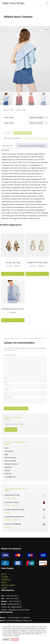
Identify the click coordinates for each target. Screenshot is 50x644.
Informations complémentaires (32, 145)
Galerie (4, 582)
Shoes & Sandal (10, 460)
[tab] (8, 145)
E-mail (7, 389)
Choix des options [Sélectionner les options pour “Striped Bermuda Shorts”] (13, 320)
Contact (4, 587)
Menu (47, 3)
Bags (6, 454)
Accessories (9, 450)
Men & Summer (10, 457)
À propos (5, 576)
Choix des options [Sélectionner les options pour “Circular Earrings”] (13, 273)
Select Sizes (9, 122)
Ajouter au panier (23, 132)
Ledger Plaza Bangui (13, 3)
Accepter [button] (15, 639)
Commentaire (10, 355)
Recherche (11, 429)
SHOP (31, 138)
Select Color (9, 117)
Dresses (24, 138)
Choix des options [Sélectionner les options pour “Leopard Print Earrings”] (37, 273)
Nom (6, 382)
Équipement (6, 579)
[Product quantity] (9, 132)
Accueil (4, 573)
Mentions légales (8, 584)
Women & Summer (41, 138)
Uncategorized (10, 476)
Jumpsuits (8, 473)
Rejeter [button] (6, 639)
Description (8, 145)
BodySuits (8, 466)
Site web (7, 396)
